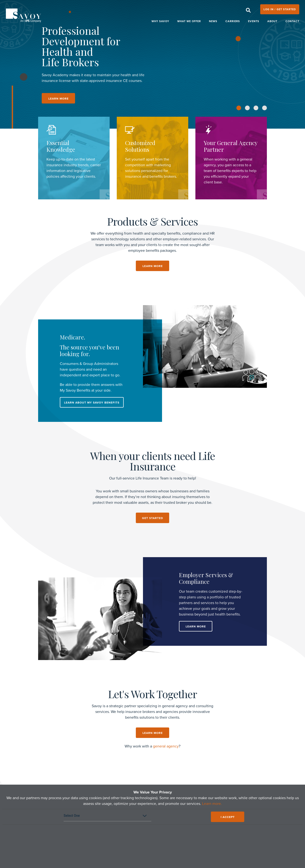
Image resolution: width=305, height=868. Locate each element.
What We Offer (189, 21)
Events (254, 21)
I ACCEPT (228, 817)
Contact (292, 21)
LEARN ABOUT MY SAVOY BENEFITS (92, 403)
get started (153, 518)
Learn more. (212, 804)
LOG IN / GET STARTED (280, 9)
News (213, 21)
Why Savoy (160, 21)
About (272, 21)
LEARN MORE (58, 99)
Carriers (233, 21)
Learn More (196, 626)
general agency (166, 746)
